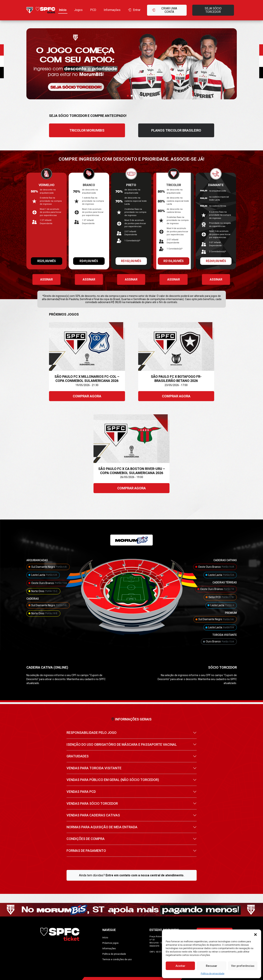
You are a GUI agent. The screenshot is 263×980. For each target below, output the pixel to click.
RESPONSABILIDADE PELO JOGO (92, 733)
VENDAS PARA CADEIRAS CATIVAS (93, 815)
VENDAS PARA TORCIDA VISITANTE (94, 768)
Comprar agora (87, 396)
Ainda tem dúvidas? (132, 875)
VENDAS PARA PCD (81, 792)
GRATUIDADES (78, 756)
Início (63, 10)
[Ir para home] (41, 10)
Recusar (212, 966)
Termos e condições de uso (117, 959)
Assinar (46, 279)
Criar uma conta (164, 10)
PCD (93, 10)
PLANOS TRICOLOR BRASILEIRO (176, 130)
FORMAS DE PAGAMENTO (86, 851)
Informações (112, 10)
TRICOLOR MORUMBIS (87, 130)
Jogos (78, 10)
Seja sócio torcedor (213, 10)
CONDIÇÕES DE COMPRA (86, 839)
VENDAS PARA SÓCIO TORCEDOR (92, 803)
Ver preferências (243, 966)
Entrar (134, 10)
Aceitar (180, 966)
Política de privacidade (213, 974)
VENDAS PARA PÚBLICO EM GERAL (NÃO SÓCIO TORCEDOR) (113, 780)
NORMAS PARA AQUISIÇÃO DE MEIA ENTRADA (102, 827)
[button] (255, 934)
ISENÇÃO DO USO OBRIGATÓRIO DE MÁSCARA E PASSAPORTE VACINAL (122, 744)
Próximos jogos (110, 943)
